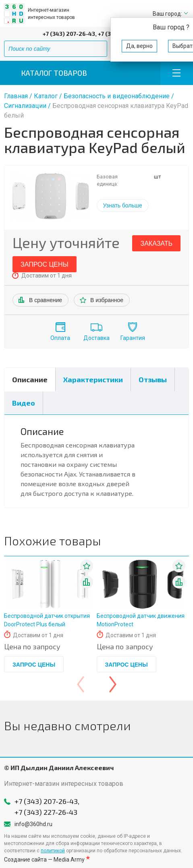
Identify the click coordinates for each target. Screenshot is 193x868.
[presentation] (81, 684)
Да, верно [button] (139, 46)
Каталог (46, 96)
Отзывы (153, 379)
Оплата (60, 338)
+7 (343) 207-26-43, (70, 34)
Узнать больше (123, 205)
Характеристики (93, 379)
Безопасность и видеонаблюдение (117, 96)
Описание (30, 379)
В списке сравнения (87, 582)
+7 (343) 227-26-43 (46, 812)
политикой (53, 851)
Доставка (96, 338)
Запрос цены (45, 264)
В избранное (107, 300)
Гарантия (133, 338)
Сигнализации (26, 106)
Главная (16, 96)
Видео (24, 403)
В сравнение (46, 300)
